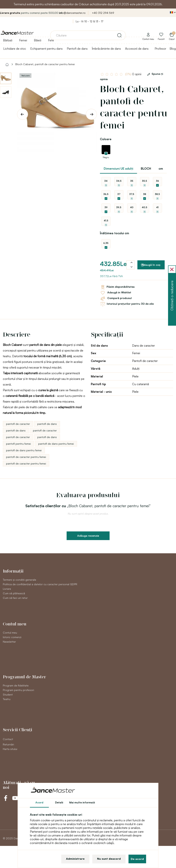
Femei (23, 40)
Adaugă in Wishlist (116, 293)
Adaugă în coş (151, 265)
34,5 (119, 181)
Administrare (75, 859)
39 (106, 207)
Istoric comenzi (12, 637)
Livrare (7, 589)
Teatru (7, 699)
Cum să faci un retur (15, 598)
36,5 (106, 194)
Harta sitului (10, 749)
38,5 (157, 194)
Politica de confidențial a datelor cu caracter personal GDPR (40, 584)
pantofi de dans (47, 424)
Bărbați (8, 40)
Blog (173, 49)
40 (132, 207)
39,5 (119, 207)
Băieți (38, 40)
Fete (51, 40)
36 (157, 181)
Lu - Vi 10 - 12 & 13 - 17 (89, 21)
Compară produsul (116, 298)
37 (119, 194)
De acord (137, 859)
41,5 (106, 221)
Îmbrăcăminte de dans (106, 49)
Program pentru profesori (18, 690)
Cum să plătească (14, 593)
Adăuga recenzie (88, 536)
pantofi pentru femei (18, 444)
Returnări (8, 744)
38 (145, 194)
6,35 (106, 243)
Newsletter (9, 642)
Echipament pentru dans (46, 49)
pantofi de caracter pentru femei (26, 457)
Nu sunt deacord (109, 859)
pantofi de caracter (18, 424)
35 (132, 181)
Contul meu (10, 633)
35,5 (144, 181)
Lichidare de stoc (15, 49)
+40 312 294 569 (103, 13)
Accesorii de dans (137, 49)
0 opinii (133, 74)
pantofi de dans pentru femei (56, 444)
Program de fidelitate (16, 685)
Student (8, 694)
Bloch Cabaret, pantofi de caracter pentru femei (45, 64)
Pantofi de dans (77, 49)
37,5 (132, 194)
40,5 (144, 207)
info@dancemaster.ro (72, 13)
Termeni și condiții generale (19, 580)
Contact (8, 739)
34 (106, 181)
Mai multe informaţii (82, 802)
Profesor (160, 49)
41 (157, 207)
